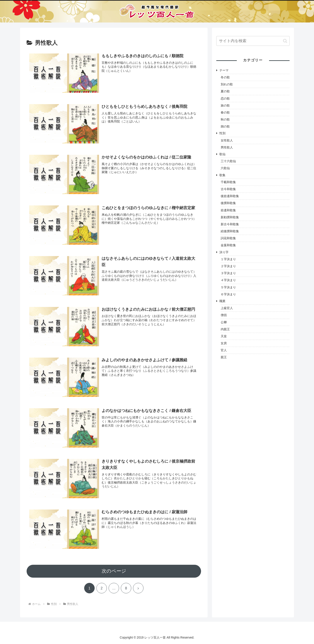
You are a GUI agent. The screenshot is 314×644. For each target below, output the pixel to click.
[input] (253, 41)
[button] (285, 41)
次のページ (114, 571)
